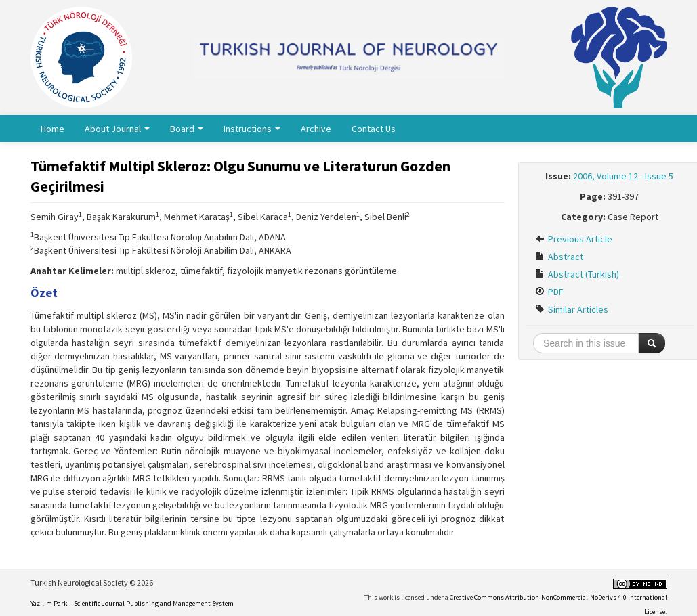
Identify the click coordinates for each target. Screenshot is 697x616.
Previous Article (574, 239)
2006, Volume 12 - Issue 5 (623, 176)
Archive (316, 129)
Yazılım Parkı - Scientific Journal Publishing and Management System (132, 603)
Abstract (559, 257)
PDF (549, 292)
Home (52, 129)
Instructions (252, 129)
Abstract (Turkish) (577, 274)
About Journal (117, 129)
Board (187, 129)
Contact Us (374, 129)
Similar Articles (572, 309)
